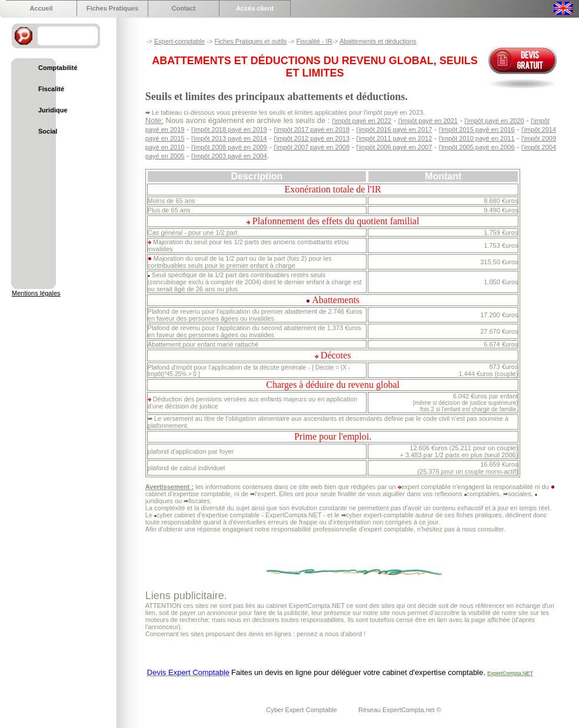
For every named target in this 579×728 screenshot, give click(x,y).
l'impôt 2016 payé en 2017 (395, 129)
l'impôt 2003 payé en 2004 (229, 156)
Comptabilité (58, 68)
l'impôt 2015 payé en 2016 (477, 129)
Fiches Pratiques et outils (250, 41)
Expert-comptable (179, 41)
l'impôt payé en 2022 (362, 121)
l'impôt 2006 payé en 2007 (395, 147)
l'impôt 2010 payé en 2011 (477, 138)
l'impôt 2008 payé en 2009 (229, 147)
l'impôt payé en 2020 (495, 121)
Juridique (53, 110)
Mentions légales (36, 293)
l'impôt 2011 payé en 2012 (395, 138)
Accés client (255, 8)
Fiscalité (51, 89)
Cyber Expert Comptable (302, 710)
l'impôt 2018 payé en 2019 (229, 129)
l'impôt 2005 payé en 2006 (477, 147)
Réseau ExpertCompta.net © (400, 710)
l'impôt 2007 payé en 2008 (312, 147)
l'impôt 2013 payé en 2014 (229, 138)
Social (48, 131)
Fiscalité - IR (314, 41)
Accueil (41, 8)
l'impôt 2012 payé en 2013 (312, 138)
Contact (184, 8)
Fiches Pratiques (112, 8)
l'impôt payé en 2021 (428, 121)
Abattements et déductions (378, 41)
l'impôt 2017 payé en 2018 (312, 129)
